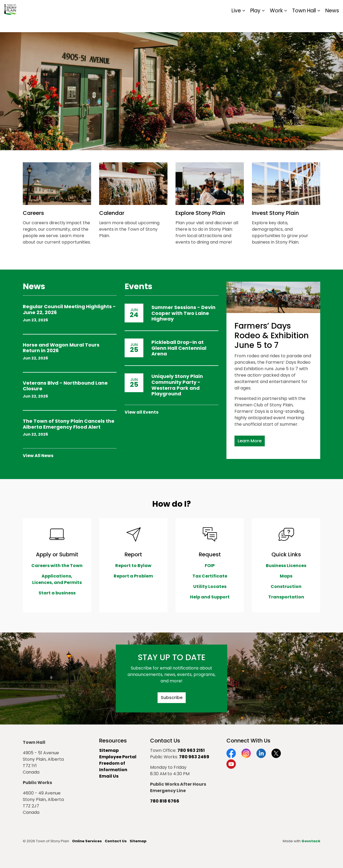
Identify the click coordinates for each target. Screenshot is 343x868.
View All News (38, 456)
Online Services (87, 841)
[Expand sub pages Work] (285, 24)
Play (255, 24)
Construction (286, 586)
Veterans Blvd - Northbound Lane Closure (65, 386)
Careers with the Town (57, 566)
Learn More (250, 441)
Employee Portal (118, 757)
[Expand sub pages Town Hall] (319, 24)
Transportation (286, 597)
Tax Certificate (210, 576)
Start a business (57, 593)
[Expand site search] (334, 8)
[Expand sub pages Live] (244, 24)
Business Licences (286, 566)
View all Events (141, 412)
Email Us (109, 776)
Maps (286, 576)
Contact (273, 8)
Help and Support (210, 597)
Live (236, 24)
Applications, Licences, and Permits (57, 579)
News (332, 24)
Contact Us (116, 841)
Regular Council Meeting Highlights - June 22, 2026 (69, 310)
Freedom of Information (113, 766)
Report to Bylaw (133, 566)
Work (276, 24)
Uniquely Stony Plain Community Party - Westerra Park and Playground (177, 385)
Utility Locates (210, 586)
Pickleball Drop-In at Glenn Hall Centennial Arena (179, 348)
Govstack (311, 841)
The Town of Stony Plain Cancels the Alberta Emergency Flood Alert (69, 424)
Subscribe (172, 698)
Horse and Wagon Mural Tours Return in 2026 (61, 348)
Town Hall (304, 24)
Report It (295, 8)
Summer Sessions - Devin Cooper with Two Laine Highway (183, 313)
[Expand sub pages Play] (263, 24)
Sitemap (316, 8)
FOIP (210, 566)
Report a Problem (133, 576)
